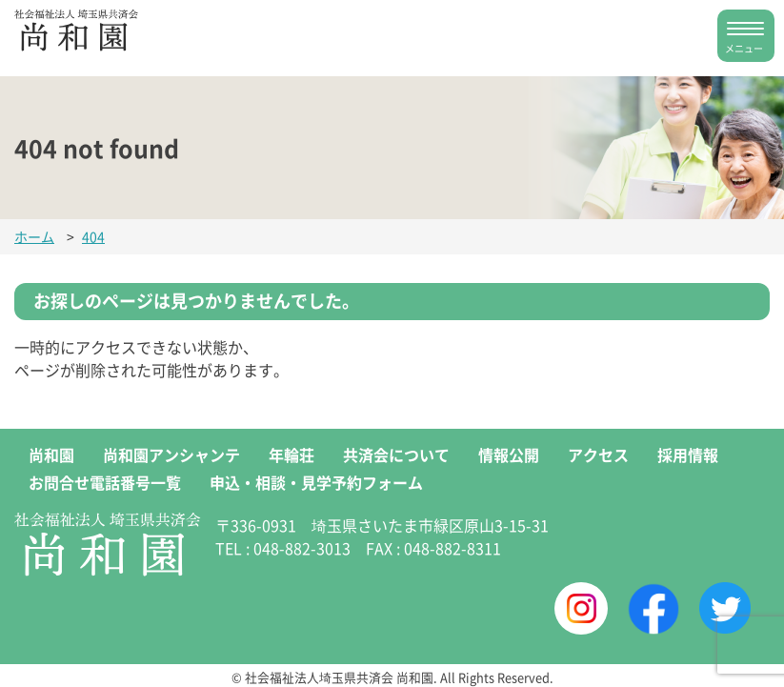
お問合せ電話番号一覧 (105, 482)
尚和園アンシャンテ (171, 455)
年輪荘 (291, 455)
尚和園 (51, 455)
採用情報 (688, 455)
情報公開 (509, 455)
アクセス (598, 455)
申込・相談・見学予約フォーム (316, 482)
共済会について (396, 455)
